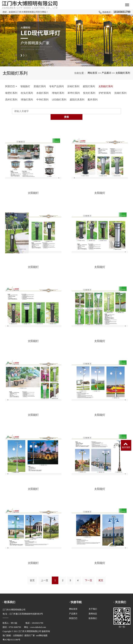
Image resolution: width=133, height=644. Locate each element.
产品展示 (107, 73)
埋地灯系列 (58, 93)
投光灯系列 (89, 93)
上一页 (45, 574)
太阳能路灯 (18, 630)
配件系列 (93, 100)
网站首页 (92, 73)
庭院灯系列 (89, 86)
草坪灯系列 (74, 93)
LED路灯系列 (59, 100)
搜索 (121, 111)
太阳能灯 (33, 187)
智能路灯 (25, 86)
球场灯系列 (27, 100)
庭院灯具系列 (77, 100)
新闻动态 (93, 608)
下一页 (88, 574)
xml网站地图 (42, 630)
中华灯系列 (42, 100)
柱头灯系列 (27, 93)
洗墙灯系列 (120, 93)
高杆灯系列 (11, 100)
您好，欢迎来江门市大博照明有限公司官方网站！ (25, 12)
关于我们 (93, 603)
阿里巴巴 (10, 86)
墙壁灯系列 (11, 93)
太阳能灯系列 (123, 73)
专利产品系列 (56, 86)
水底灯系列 (42, 93)
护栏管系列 (105, 93)
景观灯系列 (40, 86)
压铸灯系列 (73, 86)
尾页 (101, 574)
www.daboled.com (38, 621)
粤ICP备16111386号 (11, 634)
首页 (32, 574)
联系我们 (93, 612)
